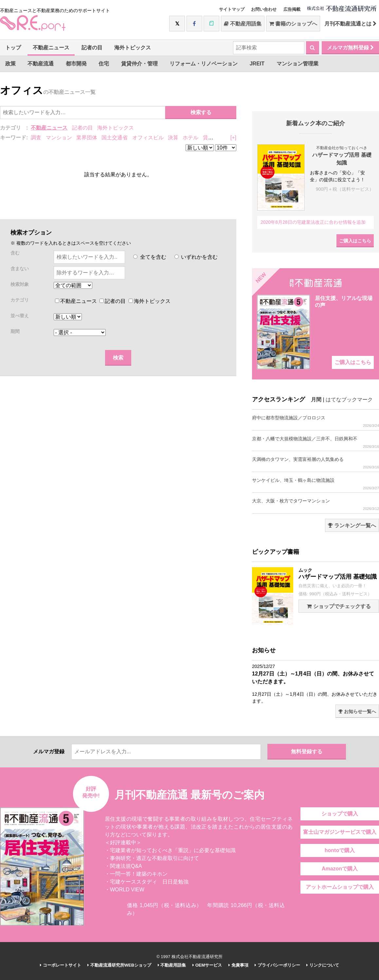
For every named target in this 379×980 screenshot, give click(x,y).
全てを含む (150, 257)
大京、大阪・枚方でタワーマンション (316, 505)
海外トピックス (133, 48)
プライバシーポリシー (277, 965)
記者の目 (92, 48)
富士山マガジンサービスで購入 (340, 832)
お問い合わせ (264, 9)
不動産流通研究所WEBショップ (119, 965)
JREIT (257, 64)
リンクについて (323, 965)
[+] (233, 138)
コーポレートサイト (61, 965)
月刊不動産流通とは (350, 24)
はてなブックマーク (349, 400)
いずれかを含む (196, 257)
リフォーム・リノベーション (204, 64)
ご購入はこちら (355, 241)
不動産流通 (41, 64)
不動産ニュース (51, 48)
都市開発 (76, 64)
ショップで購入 (340, 814)
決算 (173, 138)
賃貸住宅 (213, 138)
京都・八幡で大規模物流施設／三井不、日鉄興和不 (316, 442)
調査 (36, 138)
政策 (10, 64)
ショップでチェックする (339, 606)
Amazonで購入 (340, 869)
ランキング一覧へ (352, 525)
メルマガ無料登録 (350, 48)
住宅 (104, 64)
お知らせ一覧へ (357, 711)
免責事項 (238, 965)
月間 (316, 400)
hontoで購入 (340, 850)
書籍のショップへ (293, 24)
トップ (13, 48)
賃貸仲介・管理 (139, 64)
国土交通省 (115, 138)
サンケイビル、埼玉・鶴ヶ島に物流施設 (316, 484)
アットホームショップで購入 (340, 887)
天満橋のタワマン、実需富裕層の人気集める (316, 463)
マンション (59, 138)
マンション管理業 (298, 64)
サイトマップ (232, 9)
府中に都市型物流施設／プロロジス (316, 421)
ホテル (190, 138)
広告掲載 (292, 9)
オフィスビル (148, 138)
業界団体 (87, 138)
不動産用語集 (243, 24)
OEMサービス (207, 965)
